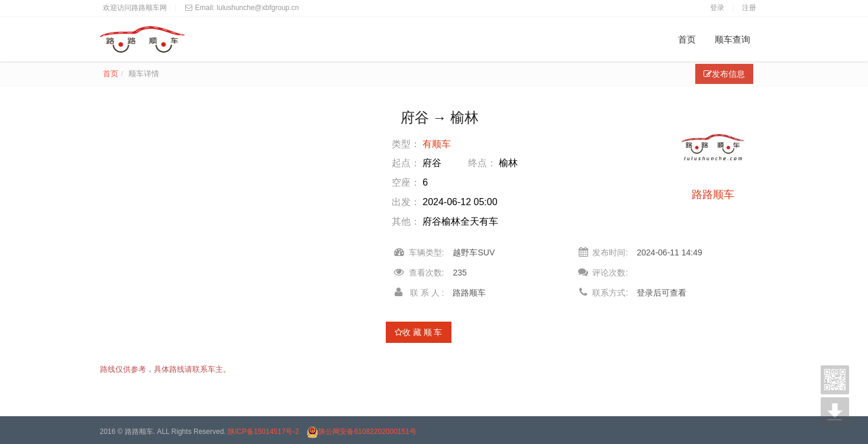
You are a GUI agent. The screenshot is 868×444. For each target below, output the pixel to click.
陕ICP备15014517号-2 (263, 432)
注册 (749, 8)
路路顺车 (713, 195)
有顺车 (437, 144)
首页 (687, 39)
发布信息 (724, 74)
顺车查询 (733, 39)
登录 (717, 8)
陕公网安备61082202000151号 (361, 432)
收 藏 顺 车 (419, 332)
